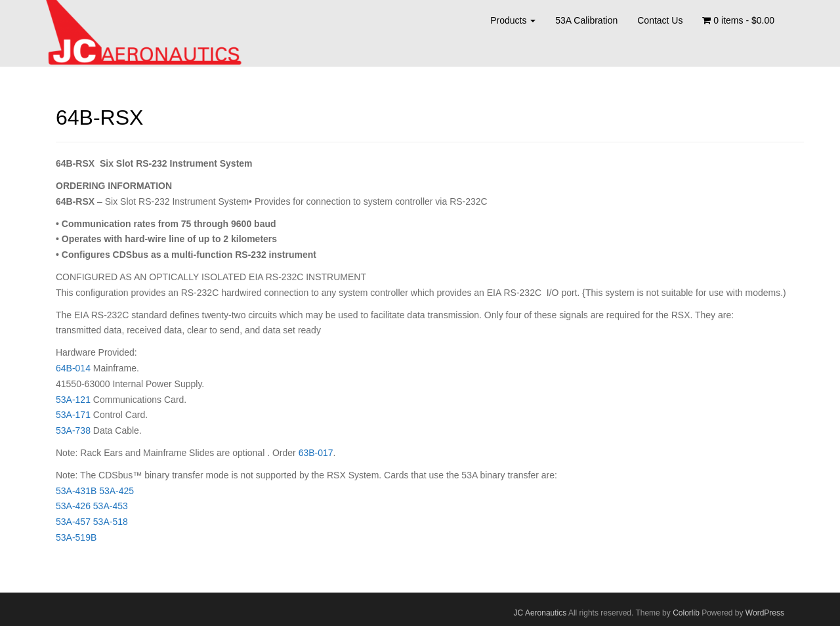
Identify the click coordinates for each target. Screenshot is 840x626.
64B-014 (73, 368)
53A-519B (76, 537)
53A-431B (76, 491)
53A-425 (116, 491)
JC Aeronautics (540, 613)
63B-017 (316, 453)
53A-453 (111, 506)
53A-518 (111, 522)
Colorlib (686, 613)
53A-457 (73, 522)
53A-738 (73, 430)
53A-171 (74, 415)
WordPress (765, 613)
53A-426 (73, 506)
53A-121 (73, 400)
